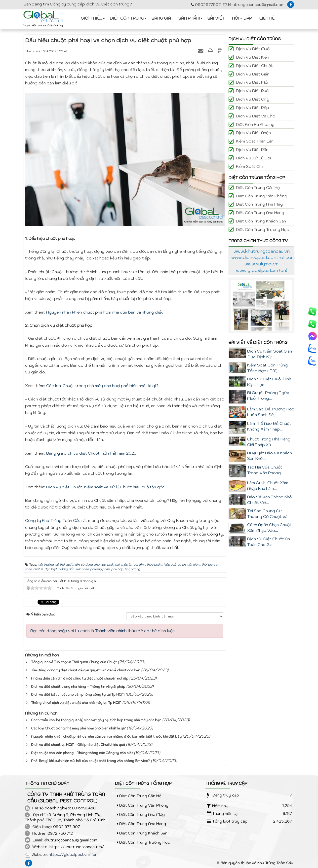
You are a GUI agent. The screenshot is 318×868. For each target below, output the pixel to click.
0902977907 (206, 4)
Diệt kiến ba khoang (255, 124)
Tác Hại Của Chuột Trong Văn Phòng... (265, 470)
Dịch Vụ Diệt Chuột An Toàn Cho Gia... (269, 542)
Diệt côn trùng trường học (262, 229)
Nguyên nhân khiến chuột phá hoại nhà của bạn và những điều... (106, 312)
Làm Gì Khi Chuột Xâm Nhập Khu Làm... (268, 486)
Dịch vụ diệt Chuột (254, 66)
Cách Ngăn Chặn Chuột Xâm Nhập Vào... (269, 527)
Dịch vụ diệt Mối (252, 82)
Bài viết (216, 18)
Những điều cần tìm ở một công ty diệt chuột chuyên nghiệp (80, 678)
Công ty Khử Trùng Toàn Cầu (53, 520)
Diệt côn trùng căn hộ (258, 187)
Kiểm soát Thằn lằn (255, 141)
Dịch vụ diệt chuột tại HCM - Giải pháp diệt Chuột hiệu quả (78, 745)
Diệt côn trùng (127, 18)
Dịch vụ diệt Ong (253, 99)
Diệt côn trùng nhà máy (259, 204)
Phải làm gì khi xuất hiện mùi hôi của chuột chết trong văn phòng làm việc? (90, 761)
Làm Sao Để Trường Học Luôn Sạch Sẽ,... (271, 412)
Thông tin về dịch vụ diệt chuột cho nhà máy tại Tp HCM (76, 703)
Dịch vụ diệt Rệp (253, 108)
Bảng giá (161, 18)
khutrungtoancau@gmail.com (254, 4)
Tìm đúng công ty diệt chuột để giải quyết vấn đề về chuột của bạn (86, 670)
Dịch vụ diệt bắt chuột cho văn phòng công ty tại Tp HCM (78, 695)
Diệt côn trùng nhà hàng (260, 213)
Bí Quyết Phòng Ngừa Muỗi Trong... (268, 395)
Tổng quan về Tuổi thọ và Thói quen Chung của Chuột (74, 662)
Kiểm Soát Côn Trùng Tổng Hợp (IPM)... (267, 368)
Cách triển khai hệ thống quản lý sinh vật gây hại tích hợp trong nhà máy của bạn (96, 720)
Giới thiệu (92, 18)
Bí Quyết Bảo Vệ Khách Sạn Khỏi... (270, 456)
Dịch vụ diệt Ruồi (253, 91)
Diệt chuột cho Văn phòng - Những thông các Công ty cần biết (82, 753)
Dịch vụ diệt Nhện (253, 133)
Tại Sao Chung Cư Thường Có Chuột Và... (269, 514)
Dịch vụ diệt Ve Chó (256, 116)
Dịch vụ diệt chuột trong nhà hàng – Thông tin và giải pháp (78, 687)
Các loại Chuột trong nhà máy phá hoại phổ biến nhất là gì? (102, 386)
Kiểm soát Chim (251, 166)
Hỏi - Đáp (242, 18)
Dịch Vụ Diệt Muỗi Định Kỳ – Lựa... (269, 382)
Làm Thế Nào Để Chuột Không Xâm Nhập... (269, 426)
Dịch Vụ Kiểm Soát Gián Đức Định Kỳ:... (270, 354)
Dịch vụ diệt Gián (253, 74)
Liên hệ (267, 18)
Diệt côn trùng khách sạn (261, 221)
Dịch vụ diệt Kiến (253, 57)
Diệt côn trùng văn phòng (262, 196)
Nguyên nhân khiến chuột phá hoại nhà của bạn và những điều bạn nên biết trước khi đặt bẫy (106, 737)
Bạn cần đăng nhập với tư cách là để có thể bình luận (102, 631)
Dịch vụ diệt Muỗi (253, 49)
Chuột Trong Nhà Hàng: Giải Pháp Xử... (269, 442)
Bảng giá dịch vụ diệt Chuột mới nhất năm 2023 (91, 453)
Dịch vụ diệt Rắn (252, 149)
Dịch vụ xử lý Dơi (253, 158)
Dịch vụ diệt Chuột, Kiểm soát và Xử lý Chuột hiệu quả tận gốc (105, 487)
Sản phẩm (189, 18)
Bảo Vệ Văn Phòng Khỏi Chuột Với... (270, 500)
